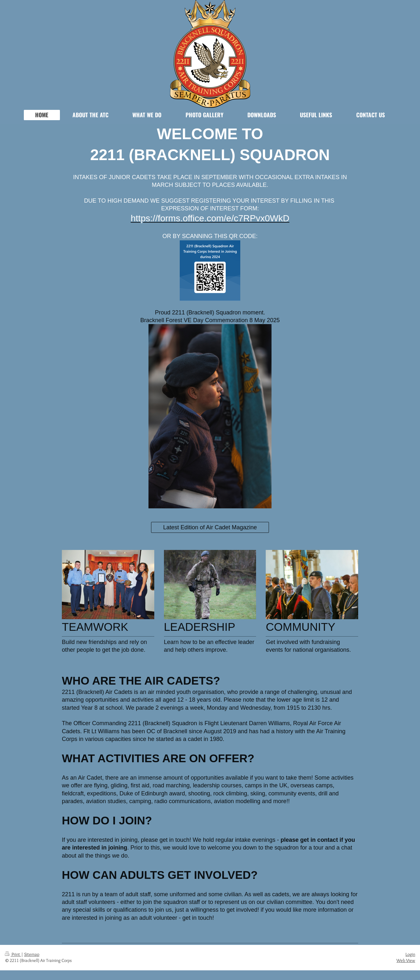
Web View (406, 960)
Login (410, 954)
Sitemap (32, 954)
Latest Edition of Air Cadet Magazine (210, 527)
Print (13, 954)
